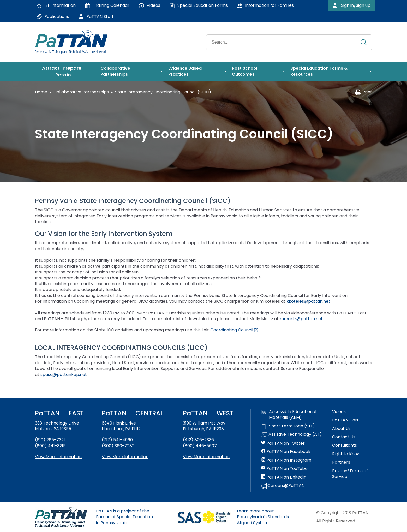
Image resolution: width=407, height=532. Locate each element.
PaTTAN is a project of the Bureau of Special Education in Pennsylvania (124, 517)
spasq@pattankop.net (64, 375)
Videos (339, 412)
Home (41, 92)
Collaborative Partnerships (81, 92)
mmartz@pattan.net (301, 319)
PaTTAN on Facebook (286, 452)
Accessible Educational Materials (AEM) (289, 415)
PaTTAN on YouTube (284, 469)
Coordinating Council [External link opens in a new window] (234, 330)
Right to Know (346, 454)
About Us (341, 429)
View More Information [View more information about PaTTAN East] (58, 457)
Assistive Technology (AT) (291, 435)
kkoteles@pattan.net (308, 301)
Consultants (345, 445)
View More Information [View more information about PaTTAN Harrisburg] (125, 457)
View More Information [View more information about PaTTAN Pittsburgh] (206, 457)
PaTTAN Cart (345, 420)
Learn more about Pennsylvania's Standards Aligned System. (263, 517)
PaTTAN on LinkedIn (284, 477)
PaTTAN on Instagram (286, 460)
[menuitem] (65, 71)
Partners (341, 462)
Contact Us (344, 437)
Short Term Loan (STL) (288, 426)
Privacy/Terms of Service (350, 474)
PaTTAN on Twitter (283, 443)
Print (364, 92)
